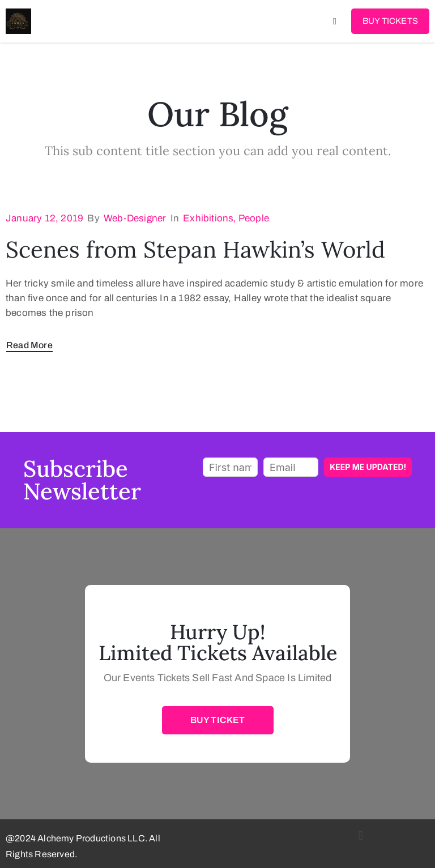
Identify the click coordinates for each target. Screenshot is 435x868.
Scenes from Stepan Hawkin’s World (195, 249)
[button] (361, 835)
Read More (29, 345)
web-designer (135, 218)
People (254, 218)
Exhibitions (208, 218)
